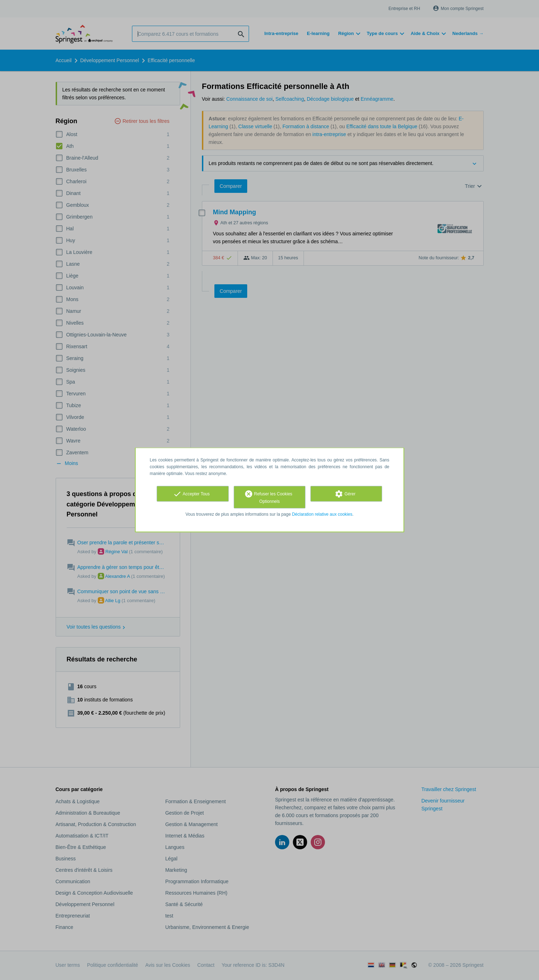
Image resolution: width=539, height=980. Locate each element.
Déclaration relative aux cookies (322, 514)
